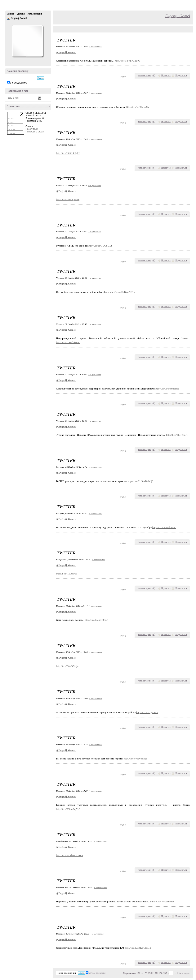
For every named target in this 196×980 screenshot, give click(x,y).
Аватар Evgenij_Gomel (27, 41)
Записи (11, 14)
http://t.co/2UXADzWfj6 (140, 481)
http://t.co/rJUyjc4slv (147, 712)
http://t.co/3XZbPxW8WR (70, 855)
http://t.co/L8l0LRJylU (68, 153)
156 (161, 973)
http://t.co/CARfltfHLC (68, 342)
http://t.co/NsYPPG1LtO (127, 61)
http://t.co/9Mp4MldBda (167, 389)
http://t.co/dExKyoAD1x (122, 292)
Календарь (184, 973)
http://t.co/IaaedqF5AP (68, 199)
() (154, 75)
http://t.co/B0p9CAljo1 (68, 666)
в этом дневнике (18, 83)
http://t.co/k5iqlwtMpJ (96, 620)
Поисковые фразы (35, 132)
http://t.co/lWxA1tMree (162, 902)
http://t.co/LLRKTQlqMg (138, 948)
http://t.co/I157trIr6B (67, 574)
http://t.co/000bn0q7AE (68, 809)
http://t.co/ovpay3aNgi (135, 759)
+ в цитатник (95, 47)
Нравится (166, 75)
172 (138, 973)
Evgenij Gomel (9, 18)
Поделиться (181, 75)
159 (145, 973)
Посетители (32, 129)
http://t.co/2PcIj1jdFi (177, 435)
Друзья (21, 14)
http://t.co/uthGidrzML (164, 527)
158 (150, 973)
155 (165, 973)
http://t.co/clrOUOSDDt (100, 246)
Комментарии (35, 14)
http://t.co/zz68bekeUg (138, 107)
